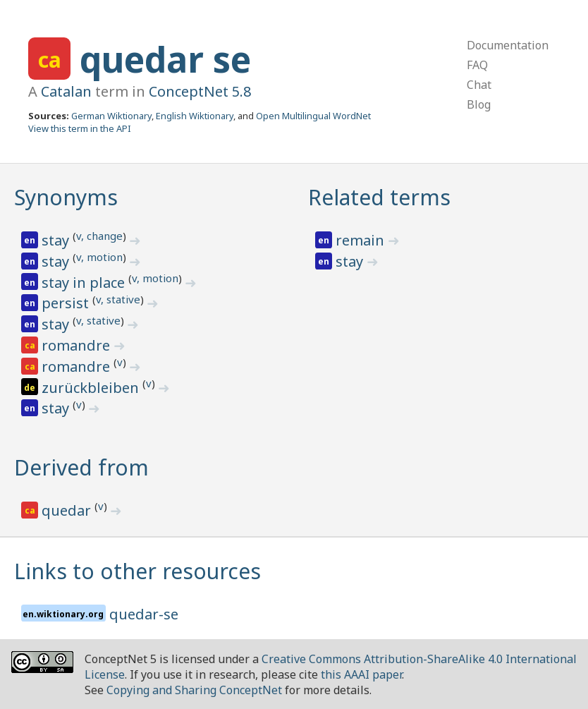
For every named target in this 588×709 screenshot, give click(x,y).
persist (67, 303)
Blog (479, 104)
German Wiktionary (111, 116)
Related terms (379, 197)
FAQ (477, 65)
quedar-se (144, 614)
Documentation (508, 45)
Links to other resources (137, 571)
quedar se (165, 59)
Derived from (81, 467)
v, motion (99, 257)
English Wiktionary (195, 116)
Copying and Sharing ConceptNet (194, 690)
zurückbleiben (92, 388)
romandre (78, 345)
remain (362, 240)
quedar (68, 510)
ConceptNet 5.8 (200, 91)
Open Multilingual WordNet (313, 116)
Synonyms (66, 197)
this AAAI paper (361, 674)
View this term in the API (80, 128)
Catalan (66, 91)
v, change (99, 236)
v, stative (118, 299)
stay (57, 240)
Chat (479, 85)
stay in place (85, 283)
